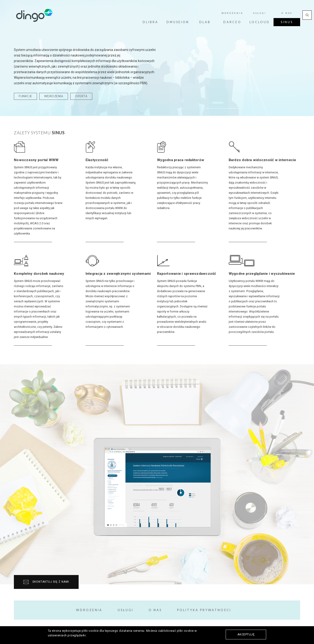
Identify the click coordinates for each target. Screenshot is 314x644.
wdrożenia (54, 96)
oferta (81, 96)
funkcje (25, 96)
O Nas (155, 610)
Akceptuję (246, 634)
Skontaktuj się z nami (46, 582)
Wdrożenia (89, 610)
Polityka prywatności (204, 610)
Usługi (126, 610)
